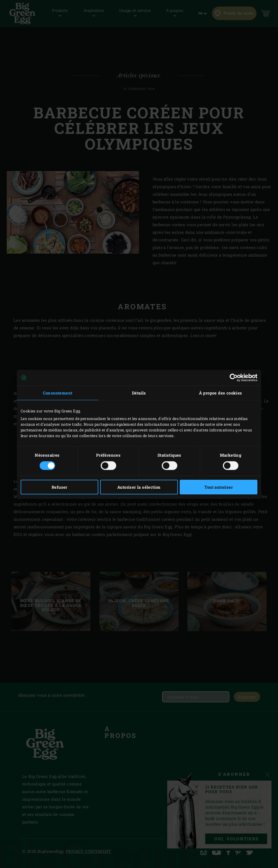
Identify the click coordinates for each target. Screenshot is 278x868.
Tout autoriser (219, 487)
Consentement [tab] (58, 393)
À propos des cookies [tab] (221, 393)
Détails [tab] (139, 393)
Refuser (59, 487)
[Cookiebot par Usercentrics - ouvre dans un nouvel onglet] (234, 377)
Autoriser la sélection (139, 487)
